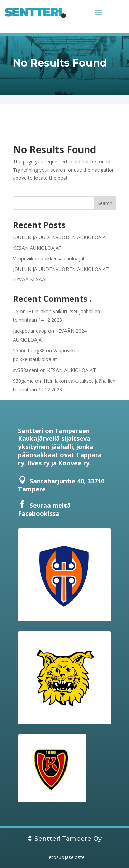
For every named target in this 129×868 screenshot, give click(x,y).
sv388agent (26, 370)
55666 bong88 (29, 351)
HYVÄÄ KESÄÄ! (30, 279)
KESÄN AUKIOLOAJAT (37, 248)
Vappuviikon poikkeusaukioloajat (49, 258)
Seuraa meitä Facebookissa (44, 509)
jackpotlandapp (30, 331)
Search (105, 203)
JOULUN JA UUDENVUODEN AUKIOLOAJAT (61, 237)
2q (16, 311)
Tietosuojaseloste (65, 857)
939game (23, 381)
